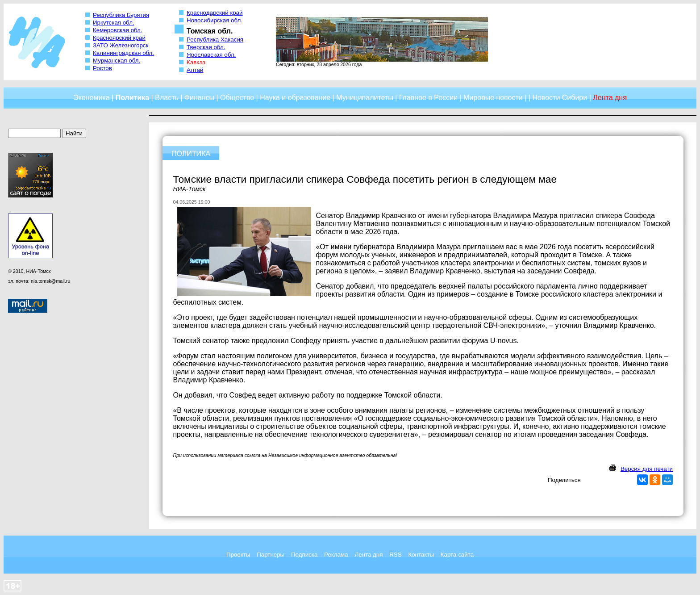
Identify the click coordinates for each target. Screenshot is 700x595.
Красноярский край (119, 38)
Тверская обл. (206, 47)
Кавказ (196, 62)
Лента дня (369, 555)
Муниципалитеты (365, 98)
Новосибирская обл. (215, 20)
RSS (395, 555)
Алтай (195, 70)
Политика (132, 98)
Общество (237, 98)
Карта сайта (457, 555)
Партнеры (271, 555)
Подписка (304, 555)
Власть (167, 98)
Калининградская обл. (123, 53)
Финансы (199, 98)
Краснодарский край (215, 13)
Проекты (238, 555)
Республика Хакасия (215, 40)
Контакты (421, 555)
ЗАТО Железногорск (121, 45)
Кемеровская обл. (118, 30)
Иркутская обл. (114, 23)
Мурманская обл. (117, 61)
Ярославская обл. (211, 55)
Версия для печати (647, 469)
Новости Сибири (560, 98)
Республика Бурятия (121, 15)
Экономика (92, 98)
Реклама (336, 555)
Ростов (102, 68)
